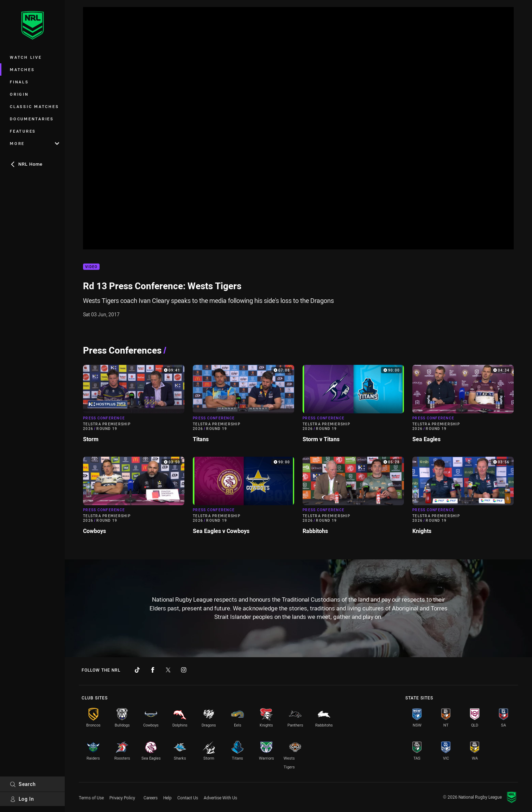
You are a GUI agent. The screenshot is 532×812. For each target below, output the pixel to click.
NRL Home (26, 164)
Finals (19, 82)
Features (23, 131)
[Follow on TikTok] (137, 670)
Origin (19, 94)
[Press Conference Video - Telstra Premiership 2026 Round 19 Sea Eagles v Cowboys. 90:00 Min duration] (243, 498)
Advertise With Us (220, 798)
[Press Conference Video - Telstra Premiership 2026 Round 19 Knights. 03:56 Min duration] (463, 498)
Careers (151, 798)
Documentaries (32, 119)
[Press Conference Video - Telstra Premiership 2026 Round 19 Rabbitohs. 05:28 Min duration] (353, 498)
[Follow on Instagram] (184, 670)
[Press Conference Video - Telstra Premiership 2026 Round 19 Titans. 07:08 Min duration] (243, 407)
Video (91, 267)
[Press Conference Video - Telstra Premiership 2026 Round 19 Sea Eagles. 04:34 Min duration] (463, 407)
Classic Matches (34, 106)
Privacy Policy (122, 798)
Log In (22, 799)
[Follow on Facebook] (153, 670)
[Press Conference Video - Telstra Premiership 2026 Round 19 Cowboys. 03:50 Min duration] (134, 498)
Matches (22, 69)
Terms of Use (91, 798)
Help (167, 798)
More (34, 143)
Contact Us (188, 798)
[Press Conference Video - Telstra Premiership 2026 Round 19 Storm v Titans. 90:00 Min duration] (353, 407)
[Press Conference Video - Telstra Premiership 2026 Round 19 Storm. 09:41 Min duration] (134, 407)
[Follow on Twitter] (168, 670)
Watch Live (26, 57)
